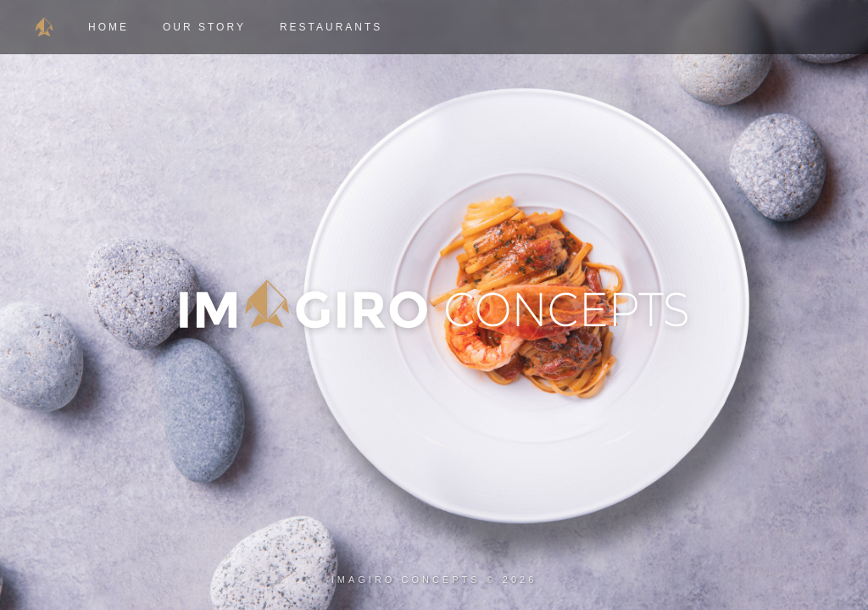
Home (108, 27)
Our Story (204, 27)
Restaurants (331, 27)
